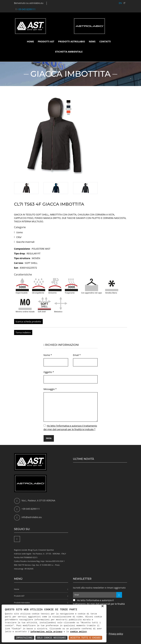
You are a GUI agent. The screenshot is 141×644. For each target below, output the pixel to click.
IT (124, 3)
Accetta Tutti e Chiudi (85, 638)
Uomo (19, 232)
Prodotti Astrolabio (72, 41)
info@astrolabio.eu (32, 517)
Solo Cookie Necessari (51, 638)
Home (30, 41)
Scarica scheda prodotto (28, 322)
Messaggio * (50, 389)
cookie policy (78, 632)
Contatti (105, 41)
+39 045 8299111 (26, 9)
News (92, 41)
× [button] (103, 606)
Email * (77, 355)
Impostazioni (24, 638)
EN (120, 3)
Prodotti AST (46, 41)
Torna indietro (23, 332)
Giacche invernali (25, 242)
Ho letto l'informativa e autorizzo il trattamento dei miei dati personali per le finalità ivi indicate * (99, 604)
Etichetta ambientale (69, 52)
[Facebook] (17, 539)
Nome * (48, 355)
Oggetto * (49, 372)
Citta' (19, 237)
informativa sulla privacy (46, 632)
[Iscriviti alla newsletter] (119, 595)
